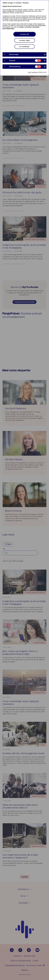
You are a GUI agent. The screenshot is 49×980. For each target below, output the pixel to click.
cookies (22, 27)
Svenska (14, 6)
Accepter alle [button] (24, 34)
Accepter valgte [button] (24, 40)
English (5, 6)
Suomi (19, 6)
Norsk (10, 6)
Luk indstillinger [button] (24, 47)
